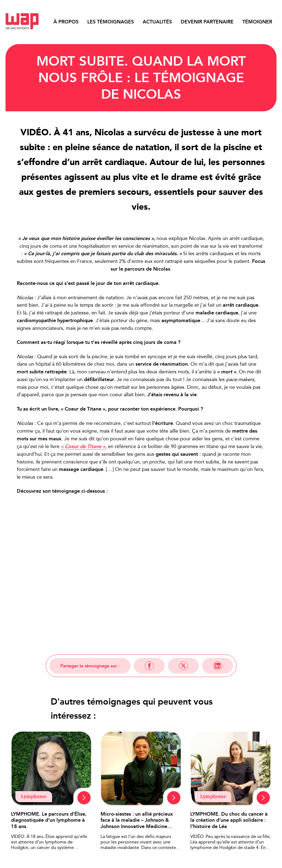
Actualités (157, 22)
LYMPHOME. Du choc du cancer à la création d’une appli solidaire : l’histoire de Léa (229, 820)
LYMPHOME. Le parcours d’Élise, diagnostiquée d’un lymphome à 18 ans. (49, 820)
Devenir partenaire (207, 22)
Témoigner (257, 22)
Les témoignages (111, 22)
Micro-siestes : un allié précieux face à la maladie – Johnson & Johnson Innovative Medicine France (137, 820)
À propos (66, 22)
